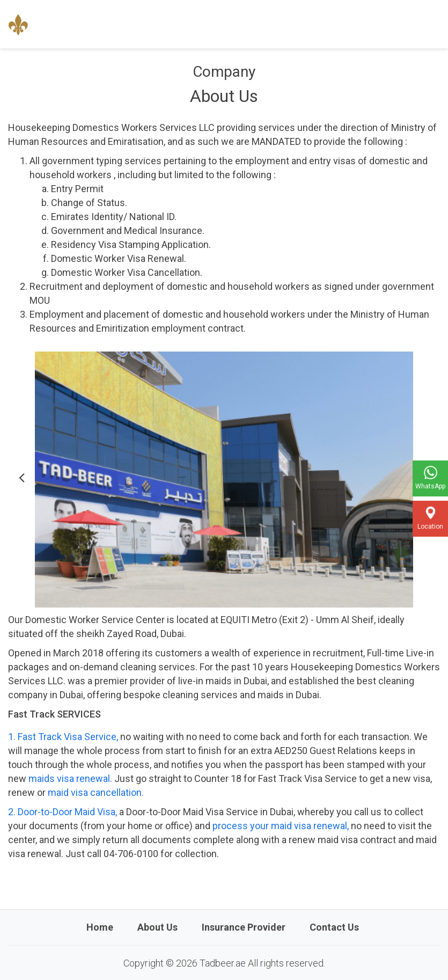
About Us (157, 927)
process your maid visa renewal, (281, 826)
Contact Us (334, 927)
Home (100, 927)
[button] (21, 480)
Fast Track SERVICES (54, 714)
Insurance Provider (244, 927)
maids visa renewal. (70, 778)
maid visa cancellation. (95, 792)
